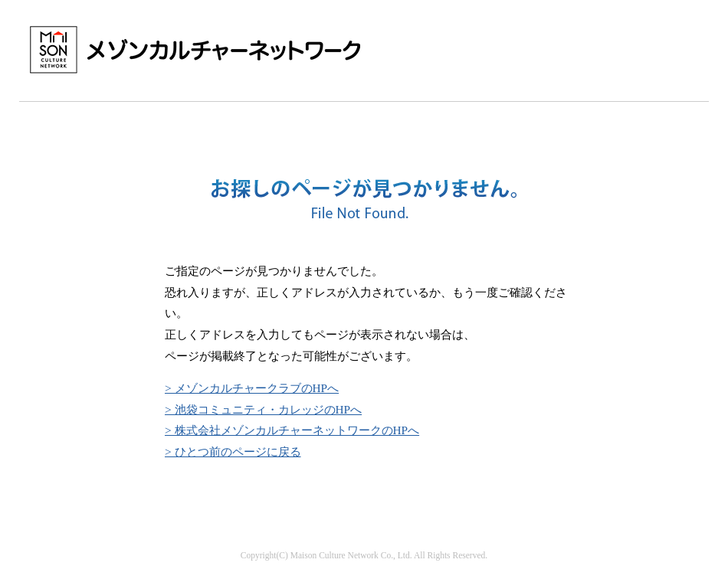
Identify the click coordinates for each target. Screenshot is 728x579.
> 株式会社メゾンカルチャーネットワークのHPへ (292, 430)
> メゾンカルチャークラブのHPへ (252, 388)
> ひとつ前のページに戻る (233, 451)
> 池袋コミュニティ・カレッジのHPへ (263, 409)
